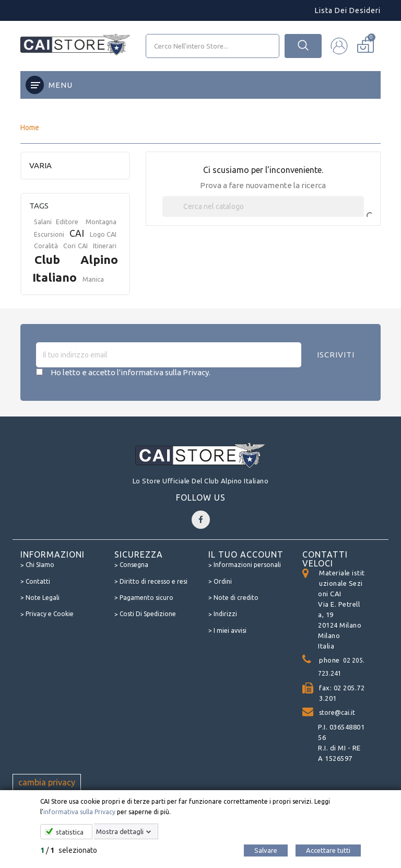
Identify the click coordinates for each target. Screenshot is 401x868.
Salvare (266, 850)
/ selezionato (69, 850)
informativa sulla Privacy (79, 812)
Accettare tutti (328, 850)
